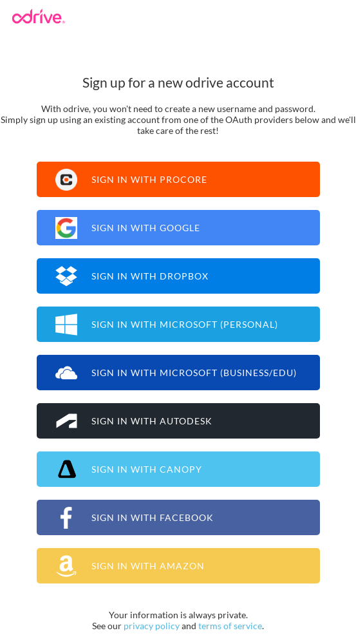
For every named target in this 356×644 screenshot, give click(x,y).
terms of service (230, 626)
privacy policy (152, 626)
